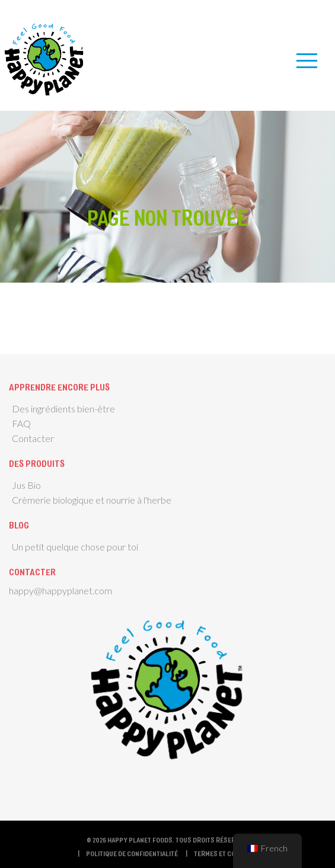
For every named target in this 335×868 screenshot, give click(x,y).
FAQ (21, 423)
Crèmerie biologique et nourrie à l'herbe (92, 500)
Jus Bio (26, 485)
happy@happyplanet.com (60, 590)
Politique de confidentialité (132, 853)
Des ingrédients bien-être (63, 409)
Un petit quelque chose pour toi (75, 547)
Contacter (33, 438)
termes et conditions (229, 853)
